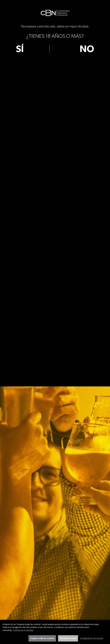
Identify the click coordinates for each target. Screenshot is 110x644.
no (87, 49)
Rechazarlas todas (68, 638)
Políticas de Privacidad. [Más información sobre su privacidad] (23, 630)
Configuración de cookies (92, 638)
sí (20, 49)
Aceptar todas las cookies (42, 638)
